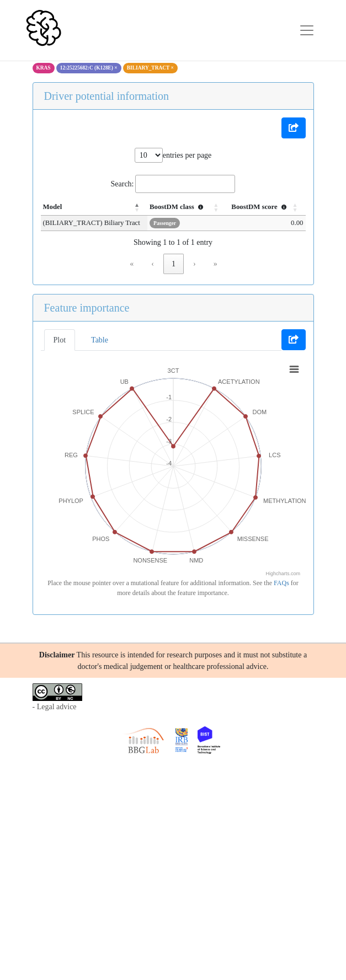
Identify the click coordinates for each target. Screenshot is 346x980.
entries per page (187, 155)
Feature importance (87, 308)
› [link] (195, 264)
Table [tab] (100, 340)
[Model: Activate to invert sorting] (94, 207)
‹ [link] (153, 264)
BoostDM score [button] (260, 207)
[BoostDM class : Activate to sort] (187, 207)
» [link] (215, 264)
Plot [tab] (60, 340)
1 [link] (174, 264)
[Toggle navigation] (307, 30)
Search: (123, 184)
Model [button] (53, 207)
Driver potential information (107, 96)
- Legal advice (55, 707)
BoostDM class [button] (178, 207)
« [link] (132, 264)
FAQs (281, 583)
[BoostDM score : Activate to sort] (266, 207)
